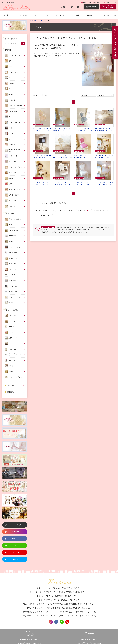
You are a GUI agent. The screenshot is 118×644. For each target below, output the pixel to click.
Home (32, 20)
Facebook (56, 622)
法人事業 (76, 15)
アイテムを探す (39, 20)
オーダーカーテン (41, 15)
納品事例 (91, 15)
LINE (62, 622)
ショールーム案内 (109, 15)
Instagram (51, 622)
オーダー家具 (21, 15)
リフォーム (60, 15)
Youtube (67, 622)
